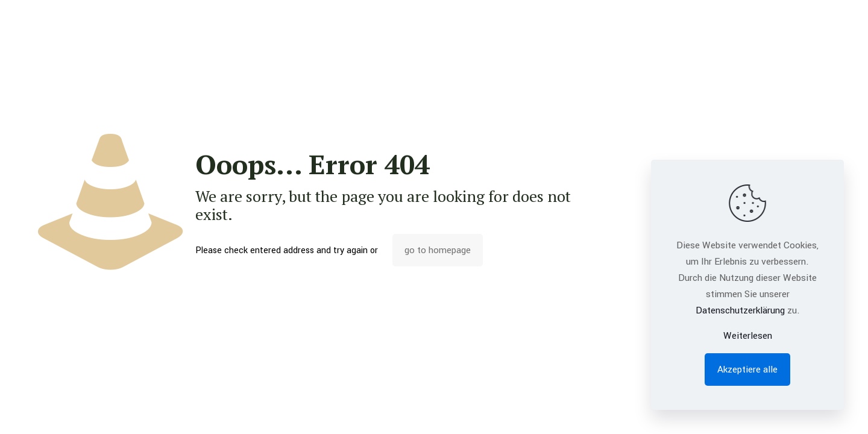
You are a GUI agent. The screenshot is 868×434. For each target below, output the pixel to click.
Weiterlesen (748, 336)
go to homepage (438, 250)
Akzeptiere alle (747, 370)
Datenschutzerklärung (740, 310)
